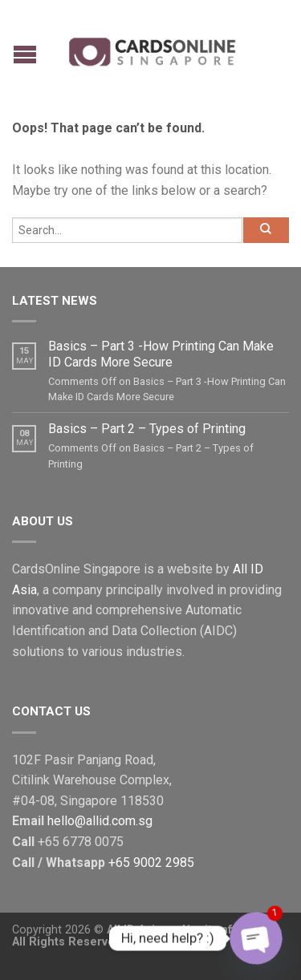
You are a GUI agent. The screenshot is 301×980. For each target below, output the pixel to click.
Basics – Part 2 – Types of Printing (147, 429)
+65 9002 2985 (151, 863)
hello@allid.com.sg (100, 821)
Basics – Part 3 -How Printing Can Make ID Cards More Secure (161, 354)
